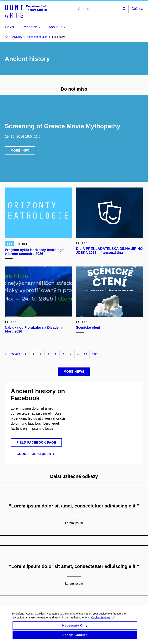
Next (96, 354)
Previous (12, 354)
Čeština (137, 9)
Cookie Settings (103, 621)
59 (86, 354)
